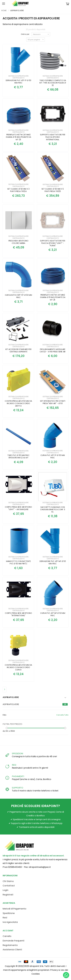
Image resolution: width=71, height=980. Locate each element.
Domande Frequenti (13, 941)
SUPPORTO (18, 788)
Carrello (7, 936)
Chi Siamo (8, 881)
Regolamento (10, 945)
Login (5, 890)
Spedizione (9, 913)
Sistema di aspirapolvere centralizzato (18, 77)
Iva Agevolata (10, 922)
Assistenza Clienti (12, 950)
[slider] (7, 728)
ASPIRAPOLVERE (11, 704)
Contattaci (9, 886)
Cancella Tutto (62, 715)
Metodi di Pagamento (14, 909)
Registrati (8, 895)
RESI (14, 765)
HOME (4, 10)
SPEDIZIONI (17, 754)
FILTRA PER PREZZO (12, 724)
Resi (5, 918)
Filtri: (5, 715)
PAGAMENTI (18, 776)
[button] (68, 4)
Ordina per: (25, 34)
